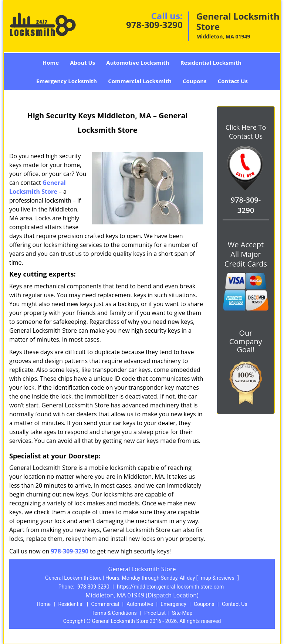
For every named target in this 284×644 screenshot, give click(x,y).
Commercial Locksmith (140, 81)
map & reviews (218, 578)
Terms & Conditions (114, 613)
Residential (71, 604)
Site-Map (182, 613)
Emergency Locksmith (67, 81)
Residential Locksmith (211, 62)
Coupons (195, 81)
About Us (82, 62)
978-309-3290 (154, 25)
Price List (155, 613)
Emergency (173, 604)
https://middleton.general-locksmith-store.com (170, 587)
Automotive (140, 604)
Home (51, 62)
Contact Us (233, 81)
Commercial (105, 604)
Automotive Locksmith (138, 62)
